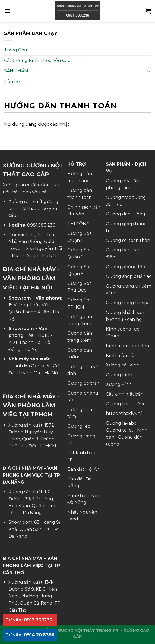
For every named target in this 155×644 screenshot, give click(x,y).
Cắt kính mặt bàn (125, 394)
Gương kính (119, 375)
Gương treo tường (126, 404)
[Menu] (7, 11)
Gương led (79, 426)
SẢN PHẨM (16, 71)
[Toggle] (149, 71)
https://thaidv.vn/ (124, 413)
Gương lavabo (121, 423)
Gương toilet (120, 430)
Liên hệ (12, 81)
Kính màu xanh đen (127, 346)
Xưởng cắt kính (123, 365)
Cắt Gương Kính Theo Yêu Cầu (37, 61)
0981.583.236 (41, 225)
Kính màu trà (120, 355)
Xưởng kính (119, 384)
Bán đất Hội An (83, 469)
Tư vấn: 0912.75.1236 (29, 620)
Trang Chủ (16, 50)
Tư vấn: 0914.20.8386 (30, 635)
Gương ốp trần (83, 383)
